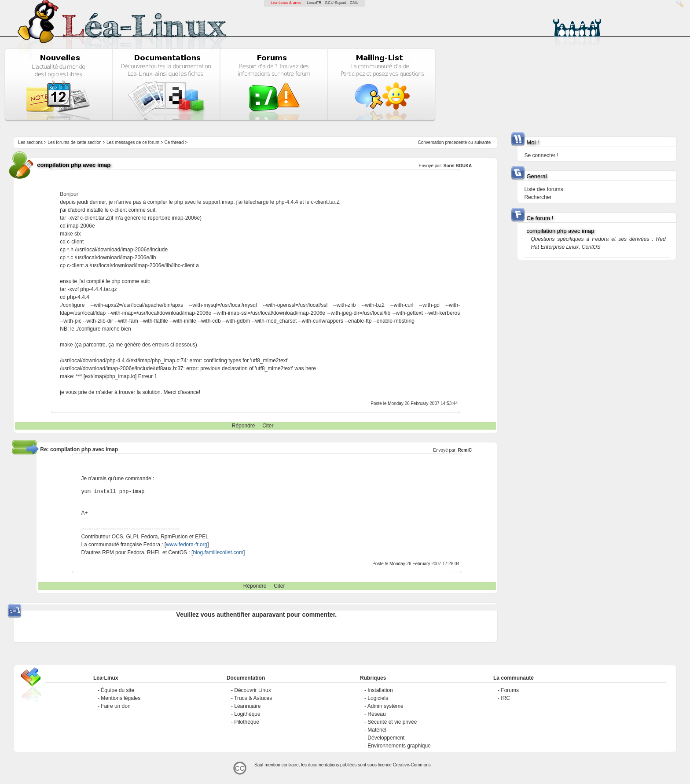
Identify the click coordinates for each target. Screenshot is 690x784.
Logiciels (378, 698)
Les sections (30, 142)
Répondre (244, 426)
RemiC (465, 450)
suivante (483, 142)
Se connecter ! (541, 155)
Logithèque (247, 714)
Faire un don (116, 706)
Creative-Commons (412, 765)
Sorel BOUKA (458, 166)
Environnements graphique (399, 746)
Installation (380, 690)
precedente (456, 142)
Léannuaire (247, 706)
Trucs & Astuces (253, 698)
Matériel (377, 730)
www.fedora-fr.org (187, 545)
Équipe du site (117, 690)
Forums (510, 690)
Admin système (385, 706)
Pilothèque (247, 722)
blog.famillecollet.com (218, 552)
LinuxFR (314, 3)
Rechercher (538, 197)
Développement (386, 738)
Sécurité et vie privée (392, 722)
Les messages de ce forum (133, 142)
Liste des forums (543, 189)
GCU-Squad (336, 3)
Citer (268, 426)
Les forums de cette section (74, 142)
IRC (505, 698)
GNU (354, 3)
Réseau (376, 714)
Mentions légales (121, 698)
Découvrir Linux (252, 690)
